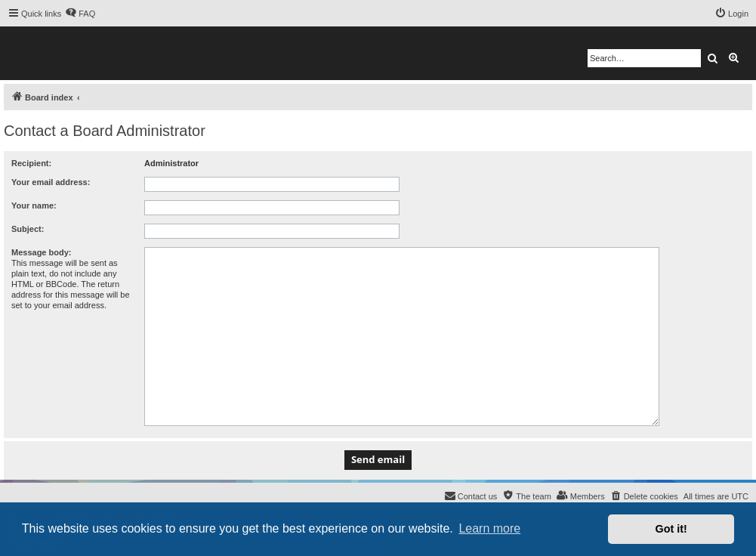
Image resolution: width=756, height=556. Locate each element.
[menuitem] (80, 14)
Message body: (41, 252)
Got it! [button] (671, 529)
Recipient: (31, 163)
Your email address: (51, 182)
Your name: (34, 205)
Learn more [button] (489, 528)
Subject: (28, 229)
